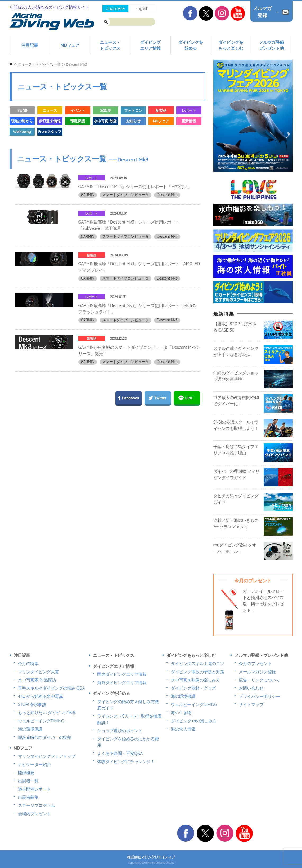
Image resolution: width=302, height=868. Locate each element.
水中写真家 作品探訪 (37, 680)
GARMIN (88, 195)
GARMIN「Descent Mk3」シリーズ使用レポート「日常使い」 (135, 187)
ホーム (11, 64)
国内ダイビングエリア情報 (122, 674)
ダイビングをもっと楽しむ (231, 45)
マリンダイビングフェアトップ (47, 756)
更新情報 (189, 121)
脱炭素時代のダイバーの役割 (45, 737)
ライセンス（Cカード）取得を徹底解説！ (129, 719)
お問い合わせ (251, 688)
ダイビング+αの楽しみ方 (193, 721)
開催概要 (26, 773)
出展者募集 (28, 797)
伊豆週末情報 (50, 121)
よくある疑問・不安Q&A (120, 753)
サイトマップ (251, 704)
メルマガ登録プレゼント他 (271, 45)
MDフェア (70, 45)
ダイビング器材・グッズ (193, 688)
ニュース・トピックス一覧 (39, 64)
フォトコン (133, 110)
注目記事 (30, 45)
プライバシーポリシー (259, 696)
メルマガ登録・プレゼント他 (261, 655)
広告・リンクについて (259, 680)
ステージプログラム (37, 805)
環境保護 (78, 121)
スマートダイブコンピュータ (125, 195)
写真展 (105, 110)
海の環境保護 (30, 729)
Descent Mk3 (167, 195)
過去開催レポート (34, 789)
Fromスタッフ (50, 132)
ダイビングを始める (190, 45)
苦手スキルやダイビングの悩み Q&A (51, 688)
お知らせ (133, 121)
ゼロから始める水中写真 (41, 696)
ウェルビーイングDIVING (41, 721)
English (142, 8)
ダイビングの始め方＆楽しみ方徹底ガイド (128, 705)
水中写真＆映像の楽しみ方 (195, 680)
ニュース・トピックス (110, 45)
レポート (189, 110)
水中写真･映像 (105, 121)
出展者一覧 (28, 781)
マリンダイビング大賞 (39, 672)
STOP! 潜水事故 (32, 704)
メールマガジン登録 (257, 672)
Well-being (22, 132)
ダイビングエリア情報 (150, 45)
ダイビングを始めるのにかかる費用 (128, 742)
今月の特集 (28, 663)
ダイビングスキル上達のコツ (197, 663)
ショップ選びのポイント (120, 731)
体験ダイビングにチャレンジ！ (126, 762)
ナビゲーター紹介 (34, 764)
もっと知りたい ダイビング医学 (47, 713)
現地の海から (22, 121)
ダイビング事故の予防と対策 (197, 672)
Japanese (115, 8)
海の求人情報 (183, 729)
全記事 (22, 110)
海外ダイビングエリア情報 (122, 683)
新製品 (161, 110)
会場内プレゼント (34, 814)
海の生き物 (181, 713)
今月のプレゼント (255, 663)
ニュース (50, 110)
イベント (78, 110)
